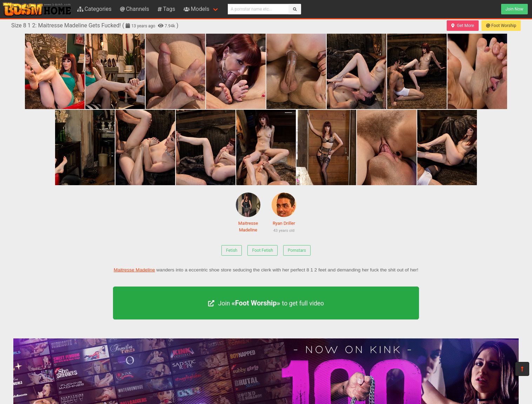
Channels (135, 9)
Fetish (232, 250)
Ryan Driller (284, 214)
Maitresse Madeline (248, 213)
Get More (463, 26)
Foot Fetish (262, 250)
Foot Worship (501, 26)
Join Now (514, 9)
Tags (166, 9)
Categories (94, 9)
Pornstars (297, 250)
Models (196, 9)
